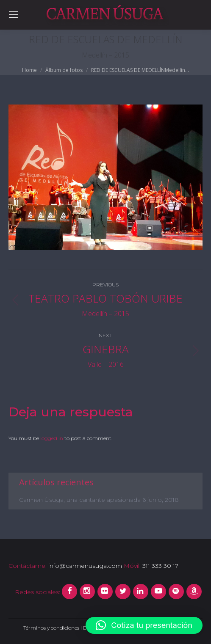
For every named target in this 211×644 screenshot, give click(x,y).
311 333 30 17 (160, 566)
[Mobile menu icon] (14, 15)
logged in (52, 438)
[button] (144, 625)
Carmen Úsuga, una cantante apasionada (80, 500)
